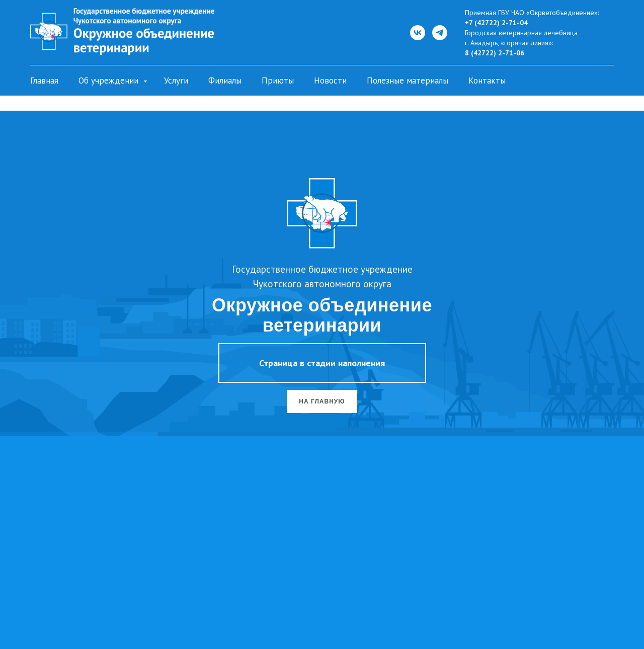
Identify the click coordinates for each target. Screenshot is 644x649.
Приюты (278, 80)
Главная (44, 80)
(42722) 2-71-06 (497, 53)
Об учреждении (110, 80)
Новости (330, 80)
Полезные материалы (408, 80)
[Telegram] (440, 33)
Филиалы (225, 80)
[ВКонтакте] (418, 33)
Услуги (176, 80)
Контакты (487, 80)
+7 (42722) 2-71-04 (496, 23)
